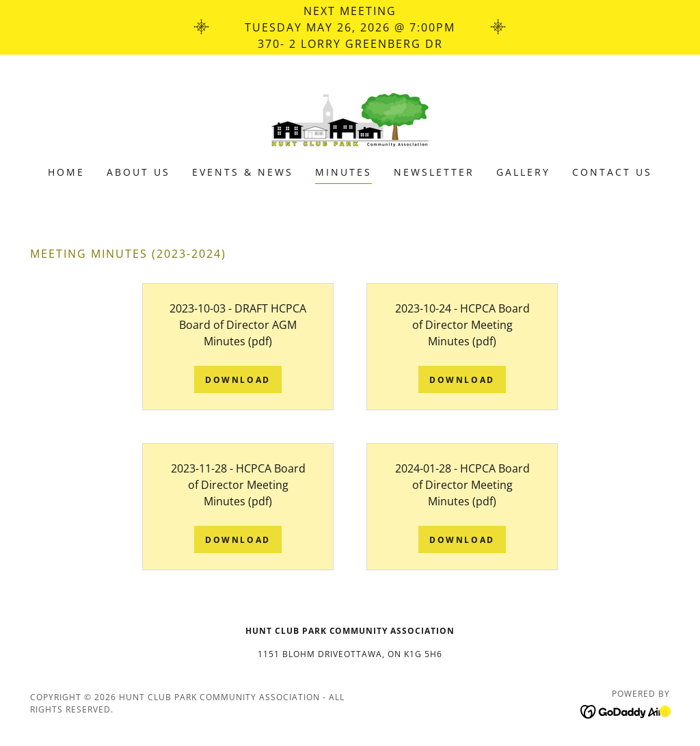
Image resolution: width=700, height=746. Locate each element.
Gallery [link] (523, 172)
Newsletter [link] (434, 172)
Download (238, 380)
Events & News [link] (243, 172)
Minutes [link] (344, 172)
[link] (350, 119)
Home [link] (66, 172)
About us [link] (138, 172)
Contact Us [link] (612, 172)
